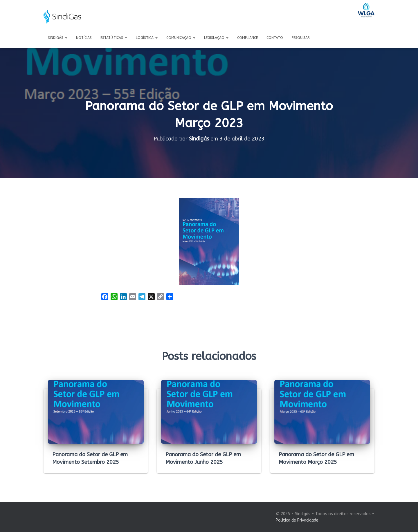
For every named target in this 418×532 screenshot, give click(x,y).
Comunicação (181, 38)
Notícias (84, 38)
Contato (275, 38)
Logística (147, 38)
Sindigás (58, 38)
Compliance (247, 38)
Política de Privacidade (297, 520)
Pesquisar (301, 38)
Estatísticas (114, 38)
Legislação (216, 38)
